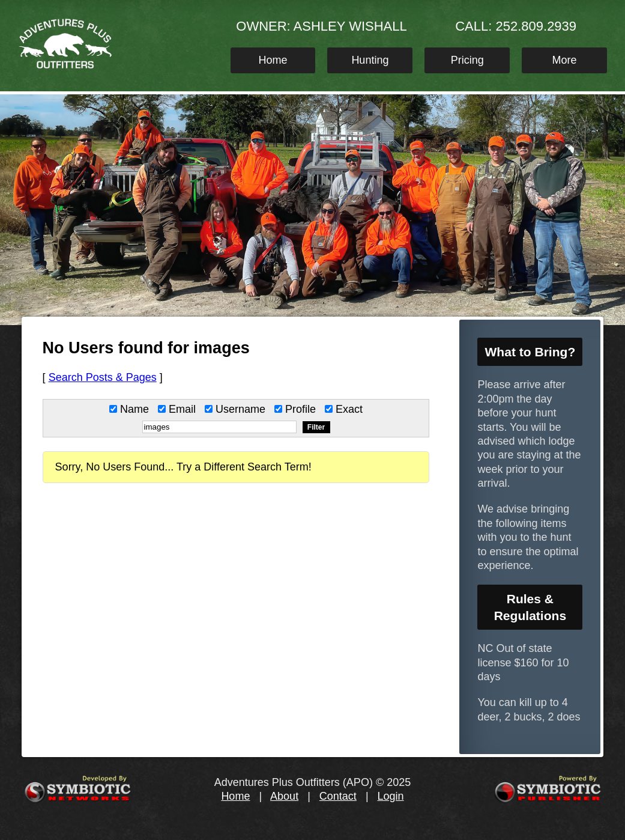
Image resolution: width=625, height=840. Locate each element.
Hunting (370, 60)
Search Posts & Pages (103, 377)
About (284, 796)
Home (273, 60)
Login (391, 796)
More (565, 60)
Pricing (467, 60)
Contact (338, 796)
